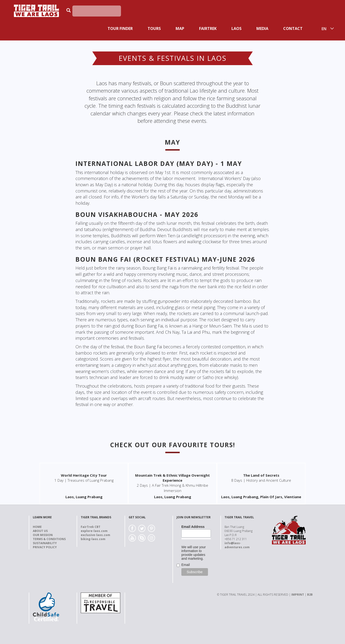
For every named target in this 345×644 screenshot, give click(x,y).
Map (180, 28)
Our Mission (43, 535)
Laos (236, 28)
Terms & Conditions (49, 539)
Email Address (193, 527)
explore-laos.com (94, 531)
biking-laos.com (93, 539)
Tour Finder (120, 28)
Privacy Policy (45, 547)
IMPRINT (298, 595)
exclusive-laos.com (95, 535)
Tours (154, 28)
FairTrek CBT (91, 527)
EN (324, 29)
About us (40, 531)
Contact (293, 28)
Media (262, 28)
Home (37, 527)
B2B (310, 595)
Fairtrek (208, 28)
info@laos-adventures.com (237, 545)
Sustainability (45, 543)
